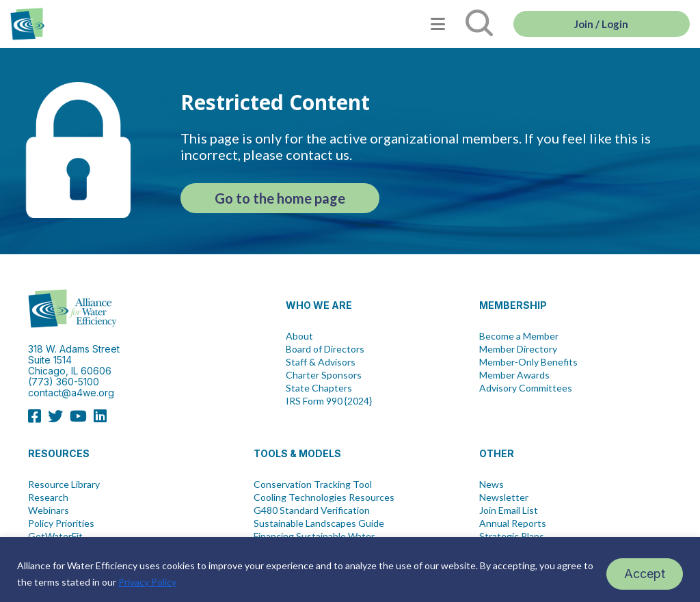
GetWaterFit (55, 536)
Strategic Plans (512, 536)
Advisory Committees (526, 388)
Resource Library (64, 484)
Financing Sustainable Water (314, 536)
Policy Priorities (61, 523)
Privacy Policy (147, 582)
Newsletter (504, 497)
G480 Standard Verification (312, 510)
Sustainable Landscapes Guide (319, 523)
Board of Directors (325, 349)
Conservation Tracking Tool (313, 484)
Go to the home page (280, 198)
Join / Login (601, 24)
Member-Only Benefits (528, 362)
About (299, 336)
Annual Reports (513, 523)
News (492, 484)
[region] (350, 570)
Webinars (49, 510)
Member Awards (514, 375)
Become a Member (519, 336)
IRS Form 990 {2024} (329, 401)
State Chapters (319, 388)
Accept (645, 574)
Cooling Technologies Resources (324, 497)
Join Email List (509, 510)
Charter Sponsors (324, 375)
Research (48, 497)
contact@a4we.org (71, 393)
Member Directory (518, 349)
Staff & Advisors (321, 362)
